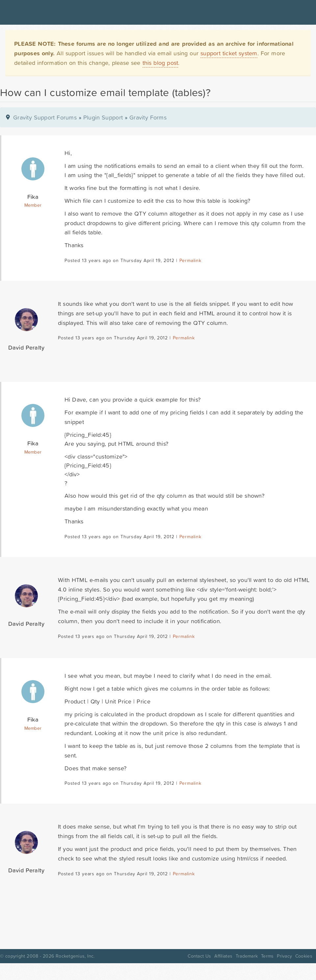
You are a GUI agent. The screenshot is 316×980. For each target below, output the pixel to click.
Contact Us (199, 956)
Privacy (284, 956)
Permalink (190, 260)
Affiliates (223, 956)
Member (33, 205)
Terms (267, 956)
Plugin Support (103, 117)
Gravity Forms (148, 117)
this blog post (160, 63)
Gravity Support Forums (45, 117)
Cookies (304, 956)
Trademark (247, 956)
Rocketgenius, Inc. (75, 956)
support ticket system (229, 53)
